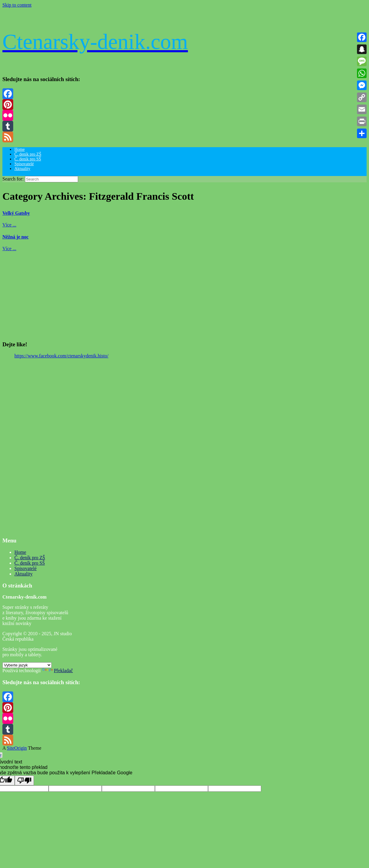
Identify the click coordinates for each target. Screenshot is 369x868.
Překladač (57, 671)
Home (20, 149)
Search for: (13, 179)
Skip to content (17, 5)
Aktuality (22, 169)
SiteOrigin (17, 748)
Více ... (9, 225)
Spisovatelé (24, 164)
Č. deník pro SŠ (28, 159)
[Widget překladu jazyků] (27, 665)
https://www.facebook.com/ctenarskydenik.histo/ (61, 356)
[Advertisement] (183, 293)
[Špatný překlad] (24, 780)
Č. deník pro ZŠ (28, 154)
